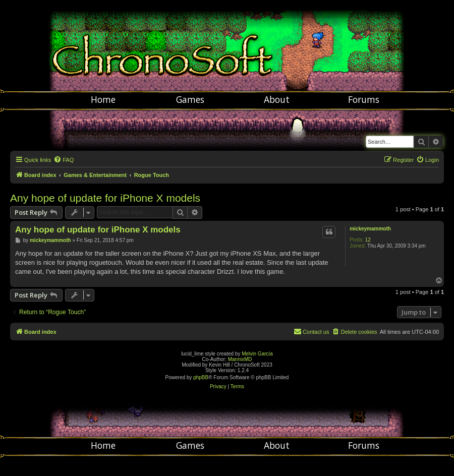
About (277, 99)
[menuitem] (64, 160)
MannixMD (240, 359)
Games (190, 99)
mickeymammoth (370, 229)
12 (368, 240)
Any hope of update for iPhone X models (105, 198)
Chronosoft (227, 45)
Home (103, 99)
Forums (364, 99)
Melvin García (257, 354)
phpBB (201, 377)
